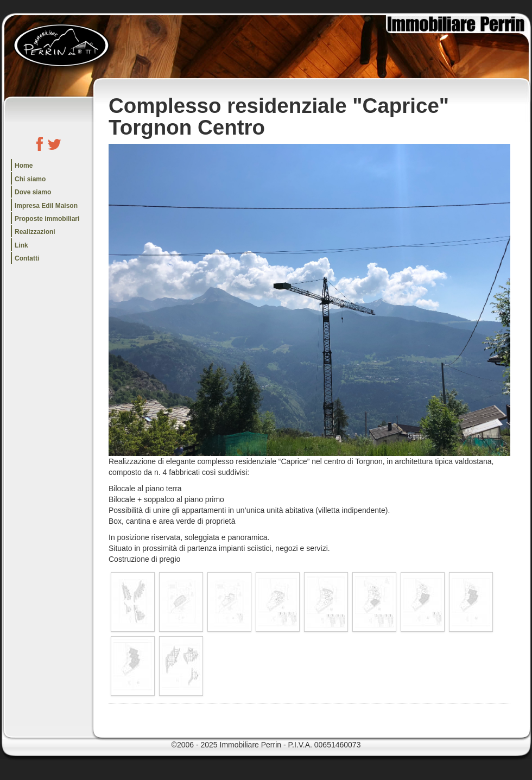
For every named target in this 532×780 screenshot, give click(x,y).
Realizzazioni (35, 232)
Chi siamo (30, 179)
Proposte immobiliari (47, 219)
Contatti (27, 258)
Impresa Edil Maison (46, 206)
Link (21, 245)
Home (24, 166)
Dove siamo (33, 192)
